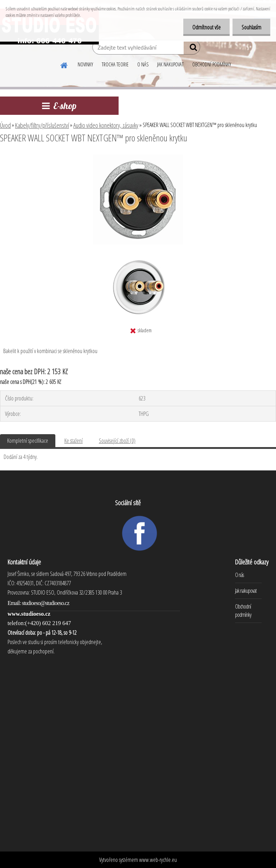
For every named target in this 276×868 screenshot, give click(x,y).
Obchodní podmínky (243, 611)
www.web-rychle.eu (158, 860)
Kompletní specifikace (28, 441)
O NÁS (143, 64)
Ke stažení (73, 441)
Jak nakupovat (246, 591)
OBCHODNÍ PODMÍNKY (212, 64)
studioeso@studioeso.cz (46, 603)
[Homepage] (64, 64)
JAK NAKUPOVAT (170, 64)
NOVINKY (85, 64)
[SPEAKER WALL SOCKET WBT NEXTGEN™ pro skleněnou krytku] (138, 158)
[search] (192, 49)
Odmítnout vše (206, 27)
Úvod (5, 125)
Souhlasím (251, 27)
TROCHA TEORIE (115, 64)
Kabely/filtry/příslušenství (42, 125)
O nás (239, 575)
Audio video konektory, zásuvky (106, 125)
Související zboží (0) (117, 441)
